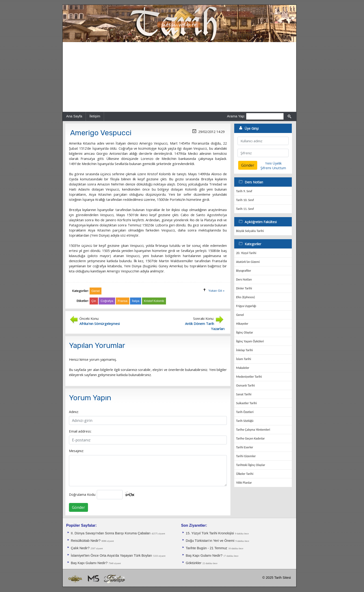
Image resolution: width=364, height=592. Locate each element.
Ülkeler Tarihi (245, 474)
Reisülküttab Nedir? (86, 541)
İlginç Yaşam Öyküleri (250, 341)
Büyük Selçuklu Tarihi (250, 231)
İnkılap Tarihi (244, 350)
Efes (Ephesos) (245, 297)
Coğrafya (107, 301)
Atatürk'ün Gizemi (248, 262)
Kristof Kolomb (154, 301)
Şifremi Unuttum (273, 168)
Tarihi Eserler (245, 447)
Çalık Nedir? (80, 548)
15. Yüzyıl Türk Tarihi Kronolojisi (210, 533)
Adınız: (74, 412)
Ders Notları (244, 279)
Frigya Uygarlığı (246, 306)
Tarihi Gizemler (246, 456)
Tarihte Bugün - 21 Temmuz (206, 548)
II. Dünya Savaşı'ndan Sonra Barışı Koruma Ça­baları (111, 533)
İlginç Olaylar (245, 332)
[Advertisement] (179, 77)
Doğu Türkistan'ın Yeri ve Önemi (210, 541)
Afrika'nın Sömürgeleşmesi (100, 324)
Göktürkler (194, 563)
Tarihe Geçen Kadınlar (250, 438)
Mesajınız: (76, 451)
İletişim (95, 116)
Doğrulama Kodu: (82, 494)
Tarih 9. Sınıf (244, 191)
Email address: (80, 431)
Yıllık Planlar (244, 483)
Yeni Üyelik (273, 163)
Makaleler (243, 368)
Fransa (122, 301)
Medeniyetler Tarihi (249, 377)
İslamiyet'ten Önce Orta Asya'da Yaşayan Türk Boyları (111, 556)
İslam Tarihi (244, 359)
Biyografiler (244, 271)
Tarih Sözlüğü (245, 421)
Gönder (78, 507)
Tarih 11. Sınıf (245, 209)
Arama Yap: (236, 116)
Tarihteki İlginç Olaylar (251, 465)
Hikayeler (242, 324)
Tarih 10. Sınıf (245, 200)
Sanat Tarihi (244, 394)
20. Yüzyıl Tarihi (246, 253)
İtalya (136, 301)
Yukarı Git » (216, 291)
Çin (94, 301)
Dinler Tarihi (244, 288)
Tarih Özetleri (245, 412)
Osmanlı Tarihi (245, 385)
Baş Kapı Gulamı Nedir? (89, 563)
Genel (240, 315)
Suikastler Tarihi (246, 403)
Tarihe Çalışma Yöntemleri (253, 430)
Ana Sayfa (74, 116)
